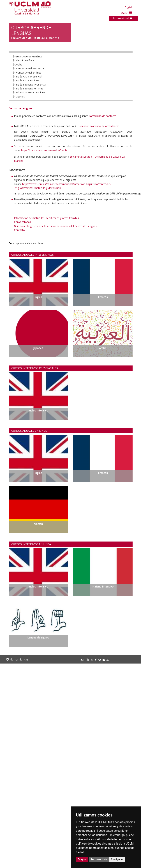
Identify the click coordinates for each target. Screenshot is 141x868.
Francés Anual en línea (27, 73)
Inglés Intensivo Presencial (29, 85)
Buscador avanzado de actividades (98, 126)
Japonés (19, 97)
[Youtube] (108, 660)
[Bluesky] (100, 660)
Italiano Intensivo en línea (29, 92)
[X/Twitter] (93, 660)
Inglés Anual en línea (26, 80)
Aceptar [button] (82, 859)
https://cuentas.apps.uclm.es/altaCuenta (44, 150)
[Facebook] (97, 660)
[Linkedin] (104, 660)
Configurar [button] (117, 859)
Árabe (17, 64)
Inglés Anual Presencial (27, 76)
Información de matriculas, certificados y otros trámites (46, 218)
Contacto (19, 230)
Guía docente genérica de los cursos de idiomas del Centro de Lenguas (55, 226)
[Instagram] (83, 660)
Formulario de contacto (102, 116)
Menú (126, 13)
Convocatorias (22, 222)
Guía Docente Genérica (27, 56)
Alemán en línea (23, 60)
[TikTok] (88, 660)
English (129, 7)
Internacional (123, 18)
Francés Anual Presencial (28, 68)
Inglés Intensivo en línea (28, 88)
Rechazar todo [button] (99, 859)
